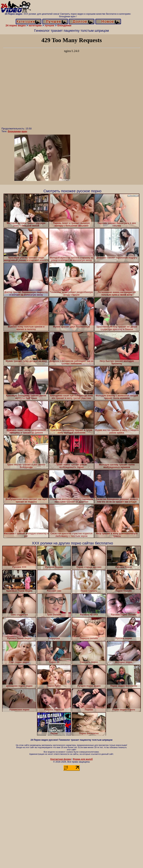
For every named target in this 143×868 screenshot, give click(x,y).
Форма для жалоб (83, 759)
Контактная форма (61, 759)
